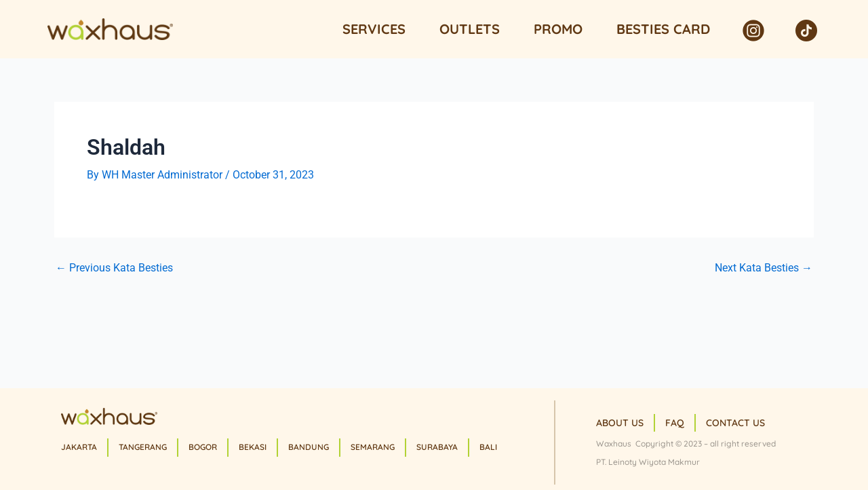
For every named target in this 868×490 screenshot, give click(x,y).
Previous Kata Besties (114, 268)
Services (374, 29)
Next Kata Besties (764, 268)
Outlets (470, 29)
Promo (558, 29)
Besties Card (663, 29)
